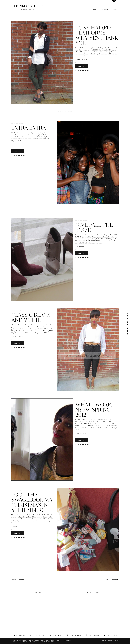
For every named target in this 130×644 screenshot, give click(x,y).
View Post (82, 66)
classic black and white (31, 317)
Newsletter (23, 642)
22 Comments (81, 436)
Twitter (19, 635)
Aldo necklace (82, 59)
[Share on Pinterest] (88, 71)
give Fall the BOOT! (94, 227)
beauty (15, 526)
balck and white (19, 336)
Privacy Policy (35, 642)
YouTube (111, 635)
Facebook (74, 635)
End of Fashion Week (20, 144)
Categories (105, 9)
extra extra (29, 128)
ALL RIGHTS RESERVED (36, 640)
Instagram (38, 635)
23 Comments (17, 339)
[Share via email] (81, 71)
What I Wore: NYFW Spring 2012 (94, 410)
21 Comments (17, 529)
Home (95, 9)
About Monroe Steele (53, 640)
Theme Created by (110, 640)
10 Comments (17, 147)
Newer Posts (112, 580)
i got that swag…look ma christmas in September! (32, 502)
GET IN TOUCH (67, 640)
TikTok (56, 635)
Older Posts (18, 580)
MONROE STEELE (28, 6)
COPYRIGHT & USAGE (48, 642)
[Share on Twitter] (86, 71)
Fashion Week (82, 433)
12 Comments (80, 249)
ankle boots (81, 246)
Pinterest (92, 635)
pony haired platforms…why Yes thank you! (97, 35)
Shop (115, 9)
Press (15, 642)
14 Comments (81, 62)
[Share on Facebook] (83, 71)
